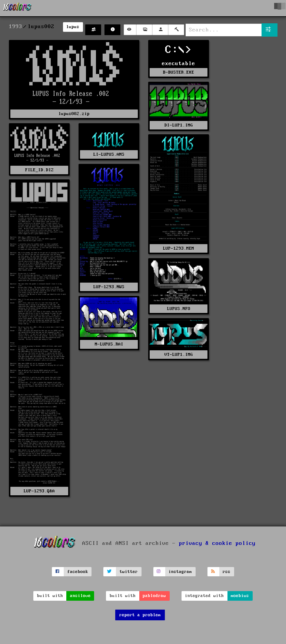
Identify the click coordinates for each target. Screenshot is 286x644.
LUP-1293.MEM (179, 248)
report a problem (140, 615)
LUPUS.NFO (179, 309)
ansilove (80, 596)
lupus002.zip (74, 114)
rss (227, 572)
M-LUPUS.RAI (109, 344)
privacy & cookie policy (217, 543)
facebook (78, 572)
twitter (129, 572)
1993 (16, 27)
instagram (180, 572)
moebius (240, 596)
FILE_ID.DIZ (39, 170)
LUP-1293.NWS (109, 287)
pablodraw (154, 596)
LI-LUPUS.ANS (109, 154)
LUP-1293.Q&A (39, 491)
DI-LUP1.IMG (179, 125)
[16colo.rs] (17, 8)
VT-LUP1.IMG (179, 355)
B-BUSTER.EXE (179, 72)
